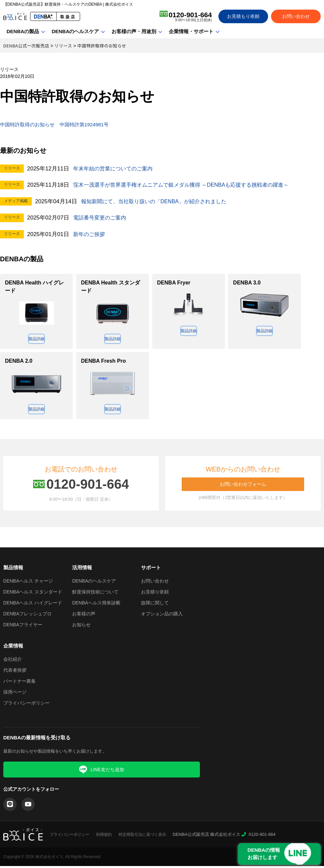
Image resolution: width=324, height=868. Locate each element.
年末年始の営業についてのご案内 (115, 169)
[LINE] (10, 806)
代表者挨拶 (15, 672)
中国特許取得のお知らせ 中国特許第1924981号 (65, 124)
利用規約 (104, 837)
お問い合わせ (296, 16)
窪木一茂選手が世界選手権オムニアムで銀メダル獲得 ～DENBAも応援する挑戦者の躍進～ (188, 185)
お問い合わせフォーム (243, 486)
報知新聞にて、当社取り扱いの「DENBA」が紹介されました (158, 201)
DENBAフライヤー (23, 627)
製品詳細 (36, 339)
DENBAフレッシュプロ (27, 616)
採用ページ (15, 694)
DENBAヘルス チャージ (28, 583)
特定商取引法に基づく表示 (142, 837)
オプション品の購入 (162, 616)
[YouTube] (28, 806)
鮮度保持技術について (95, 594)
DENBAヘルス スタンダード (33, 594)
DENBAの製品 (23, 31)
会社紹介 (13, 661)
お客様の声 (84, 616)
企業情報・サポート (191, 31)
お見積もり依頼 (243, 16)
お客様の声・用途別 (134, 31)
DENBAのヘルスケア (75, 31)
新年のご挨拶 (90, 234)
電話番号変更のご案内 (101, 218)
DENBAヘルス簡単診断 (96, 605)
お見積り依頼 (155, 594)
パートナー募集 (20, 683)
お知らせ (81, 627)
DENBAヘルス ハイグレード (33, 605)
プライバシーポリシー (26, 705)
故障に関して (155, 605)
